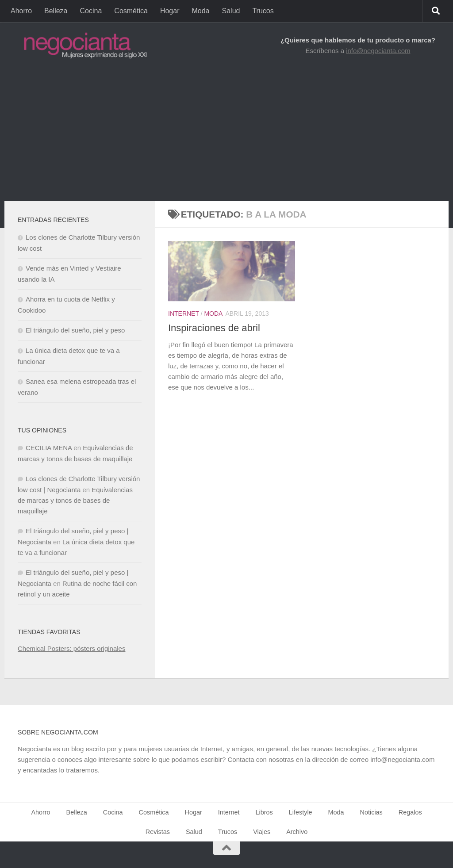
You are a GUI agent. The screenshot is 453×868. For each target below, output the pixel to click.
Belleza (56, 11)
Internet (184, 314)
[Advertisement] (226, 135)
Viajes (262, 832)
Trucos (263, 11)
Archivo (297, 832)
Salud (231, 11)
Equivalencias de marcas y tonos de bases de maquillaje (75, 500)
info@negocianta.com (378, 51)
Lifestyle (301, 812)
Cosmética (131, 11)
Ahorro (21, 11)
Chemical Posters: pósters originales (71, 648)
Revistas (158, 832)
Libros (264, 812)
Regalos (410, 812)
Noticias (371, 812)
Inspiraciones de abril (214, 328)
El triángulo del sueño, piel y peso (75, 330)
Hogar (170, 11)
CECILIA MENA (49, 448)
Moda (200, 11)
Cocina (91, 11)
